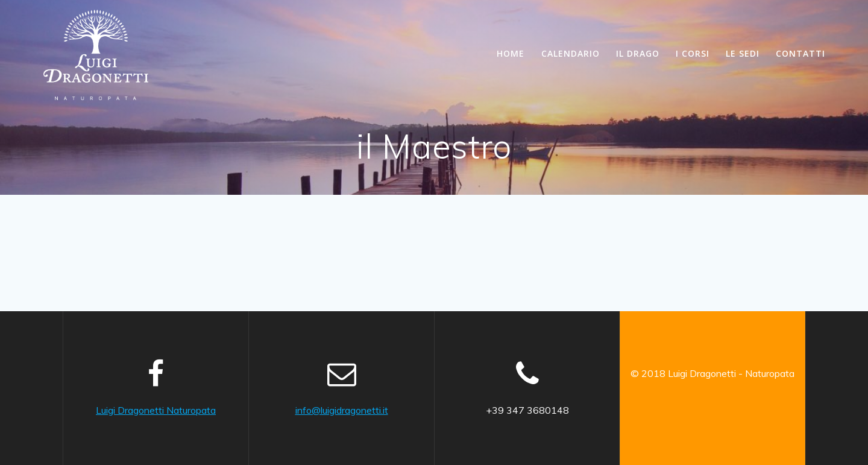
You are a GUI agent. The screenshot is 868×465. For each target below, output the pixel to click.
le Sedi (743, 53)
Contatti (800, 53)
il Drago (638, 53)
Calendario (571, 53)
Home (511, 53)
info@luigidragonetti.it (342, 410)
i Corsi (693, 53)
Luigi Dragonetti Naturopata (156, 410)
